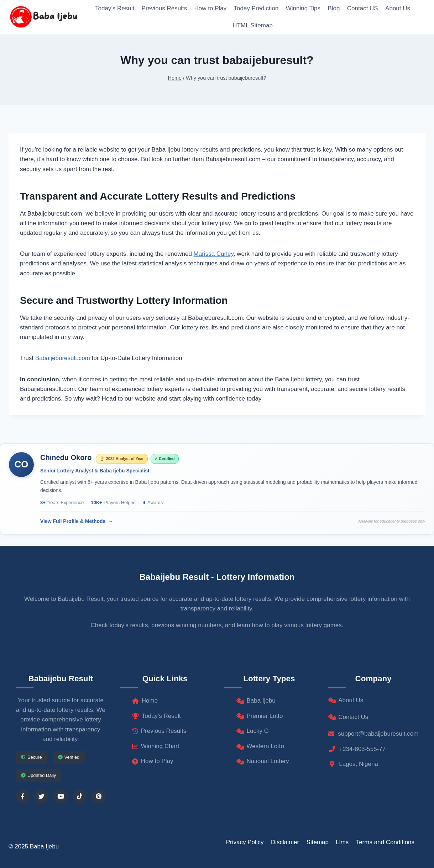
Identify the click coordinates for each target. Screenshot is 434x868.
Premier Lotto (260, 716)
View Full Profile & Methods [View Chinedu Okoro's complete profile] (73, 521)
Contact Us (348, 717)
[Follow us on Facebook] (23, 796)
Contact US (363, 8)
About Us (398, 8)
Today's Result (156, 716)
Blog (334, 8)
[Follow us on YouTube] (61, 796)
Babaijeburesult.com (63, 358)
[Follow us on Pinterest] (99, 796)
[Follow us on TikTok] (80, 796)
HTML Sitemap (253, 25)
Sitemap (318, 842)
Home (145, 701)
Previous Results (164, 8)
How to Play (211, 8)
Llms (342, 842)
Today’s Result (115, 8)
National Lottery (263, 761)
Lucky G (253, 731)
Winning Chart (156, 746)
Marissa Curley (214, 254)
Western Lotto (260, 746)
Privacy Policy (245, 842)
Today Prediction (256, 8)
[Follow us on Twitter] (42, 796)
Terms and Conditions (385, 842)
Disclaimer (285, 842)
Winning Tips (303, 8)
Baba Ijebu (256, 701)
